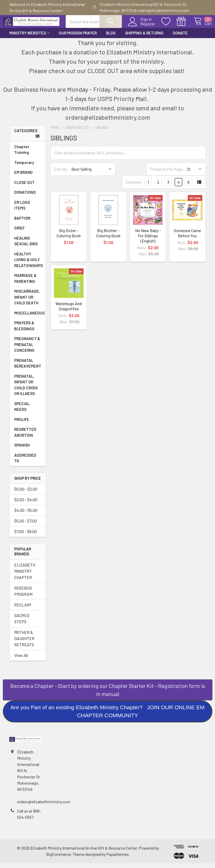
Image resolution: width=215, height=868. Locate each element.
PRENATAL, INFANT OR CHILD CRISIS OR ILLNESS (26, 390)
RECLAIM (23, 609)
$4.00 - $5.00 (26, 515)
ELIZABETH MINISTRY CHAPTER (25, 576)
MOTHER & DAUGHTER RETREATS (24, 643)
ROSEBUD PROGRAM (23, 596)
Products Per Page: (167, 174)
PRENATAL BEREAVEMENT (28, 368)
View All (21, 660)
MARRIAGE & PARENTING (25, 283)
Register (142, 27)
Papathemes (117, 859)
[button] (108, 695)
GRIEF (19, 233)
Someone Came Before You (187, 238)
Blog (111, 38)
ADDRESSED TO (25, 463)
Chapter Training (22, 154)
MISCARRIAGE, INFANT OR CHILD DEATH (27, 302)
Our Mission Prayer (78, 38)
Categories (26, 135)
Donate (180, 38)
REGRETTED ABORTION (25, 437)
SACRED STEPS (22, 623)
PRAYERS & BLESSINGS (24, 330)
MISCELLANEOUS (29, 318)
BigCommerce (58, 859)
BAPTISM (22, 223)
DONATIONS (25, 197)
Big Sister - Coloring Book (69, 238)
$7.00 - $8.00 (26, 536)
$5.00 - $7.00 (26, 525)
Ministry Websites (29, 38)
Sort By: (61, 174)
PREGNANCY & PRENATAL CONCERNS (27, 349)
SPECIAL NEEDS (22, 411)
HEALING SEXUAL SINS (26, 246)
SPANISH (22, 450)
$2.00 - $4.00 (26, 504)
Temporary (24, 167)
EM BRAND (23, 177)
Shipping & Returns (144, 38)
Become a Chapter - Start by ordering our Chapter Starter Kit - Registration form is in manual (108, 695)
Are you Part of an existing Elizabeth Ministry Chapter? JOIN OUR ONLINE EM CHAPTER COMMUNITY (107, 716)
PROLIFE (22, 424)
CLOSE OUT (25, 187)
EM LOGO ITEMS (22, 210)
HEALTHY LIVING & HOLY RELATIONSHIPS (29, 264)
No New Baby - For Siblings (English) (148, 240)
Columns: (134, 187)
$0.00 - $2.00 (26, 494)
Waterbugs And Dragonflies (69, 311)
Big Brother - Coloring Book (108, 238)
